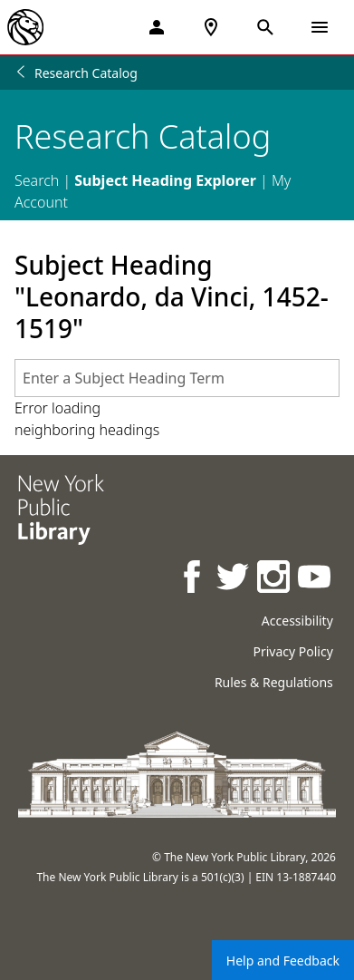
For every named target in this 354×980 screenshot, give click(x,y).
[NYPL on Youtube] (316, 579)
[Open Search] (265, 27)
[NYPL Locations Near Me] (211, 27)
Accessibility (297, 621)
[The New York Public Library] (25, 27)
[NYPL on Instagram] (275, 579)
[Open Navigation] (320, 27)
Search (37, 180)
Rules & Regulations (274, 682)
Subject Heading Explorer (165, 180)
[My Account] (157, 27)
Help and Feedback (283, 961)
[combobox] (177, 378)
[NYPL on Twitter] (234, 579)
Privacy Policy (292, 651)
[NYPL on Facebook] (193, 579)
